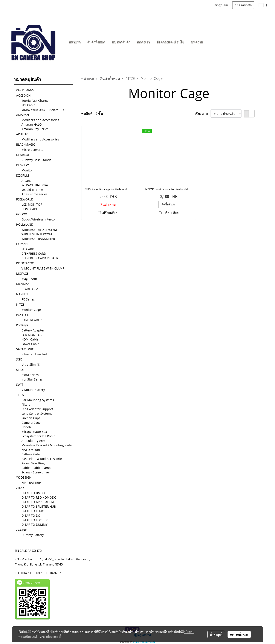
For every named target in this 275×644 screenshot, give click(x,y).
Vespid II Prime (32, 190)
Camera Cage (31, 423)
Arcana (27, 181)
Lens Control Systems (37, 414)
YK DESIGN (24, 477)
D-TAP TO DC (31, 515)
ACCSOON (23, 95)
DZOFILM (23, 175)
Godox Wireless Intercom (39, 219)
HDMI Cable (30, 339)
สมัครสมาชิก (243, 5)
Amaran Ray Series (35, 129)
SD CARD (28, 249)
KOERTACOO (25, 263)
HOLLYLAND (25, 224)
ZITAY (20, 488)
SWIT (20, 384)
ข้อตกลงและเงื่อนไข (170, 42)
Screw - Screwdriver (36, 472)
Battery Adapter (33, 330)
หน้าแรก (75, 42)
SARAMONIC (25, 349)
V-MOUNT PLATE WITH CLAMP (43, 268)
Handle (27, 427)
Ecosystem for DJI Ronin (38, 436)
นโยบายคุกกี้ (53, 636)
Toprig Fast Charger (36, 101)
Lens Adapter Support (37, 409)
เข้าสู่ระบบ (221, 5)
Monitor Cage (31, 310)
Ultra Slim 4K (31, 364)
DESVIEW (22, 165)
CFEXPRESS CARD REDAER (40, 258)
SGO (19, 359)
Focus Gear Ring (33, 463)
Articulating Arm (33, 441)
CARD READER (32, 320)
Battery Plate (31, 454)
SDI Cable (28, 105)
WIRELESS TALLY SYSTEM (39, 230)
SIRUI (20, 370)
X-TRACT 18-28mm (35, 185)
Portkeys (22, 325)
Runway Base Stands (36, 160)
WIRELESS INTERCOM (37, 234)
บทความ (197, 42)
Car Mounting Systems (38, 400)
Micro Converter (33, 150)
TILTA (20, 395)
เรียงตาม (203, 114)
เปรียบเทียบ (110, 213)
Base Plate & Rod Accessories (42, 459)
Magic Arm (29, 279)
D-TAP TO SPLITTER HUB (39, 506)
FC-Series (28, 299)
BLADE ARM (30, 289)
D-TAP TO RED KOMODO (39, 497)
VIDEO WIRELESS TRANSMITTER (44, 110)
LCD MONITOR (32, 204)
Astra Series (30, 375)
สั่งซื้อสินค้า (169, 204)
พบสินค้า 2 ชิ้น (92, 114)
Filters (26, 404)
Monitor (27, 170)
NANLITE (22, 294)
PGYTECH (23, 315)
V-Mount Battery (33, 390)
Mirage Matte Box (34, 432)
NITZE (20, 304)
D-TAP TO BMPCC (34, 493)
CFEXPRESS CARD (34, 253)
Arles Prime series (34, 194)
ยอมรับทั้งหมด (239, 634)
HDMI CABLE (30, 209)
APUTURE (23, 134)
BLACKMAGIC (26, 144)
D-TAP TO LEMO (33, 511)
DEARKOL (23, 155)
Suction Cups (31, 418)
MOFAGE (22, 273)
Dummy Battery (33, 535)
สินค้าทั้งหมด (96, 42)
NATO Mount (31, 450)
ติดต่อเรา (143, 42)
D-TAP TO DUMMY (34, 525)
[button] (210, 43)
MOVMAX (23, 284)
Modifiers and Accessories (40, 120)
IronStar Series (32, 379)
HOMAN (22, 244)
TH (264, 5)
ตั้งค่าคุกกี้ (216, 634)
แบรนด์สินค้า (121, 42)
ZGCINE (21, 530)
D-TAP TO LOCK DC (35, 520)
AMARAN (23, 115)
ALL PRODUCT (26, 90)
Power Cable (30, 344)
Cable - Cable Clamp (36, 468)
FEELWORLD (25, 199)
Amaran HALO (32, 124)
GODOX (21, 214)
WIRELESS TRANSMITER (38, 239)
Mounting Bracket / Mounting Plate (47, 445)
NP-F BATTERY (32, 483)
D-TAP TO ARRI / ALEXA (38, 502)
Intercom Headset (34, 354)
